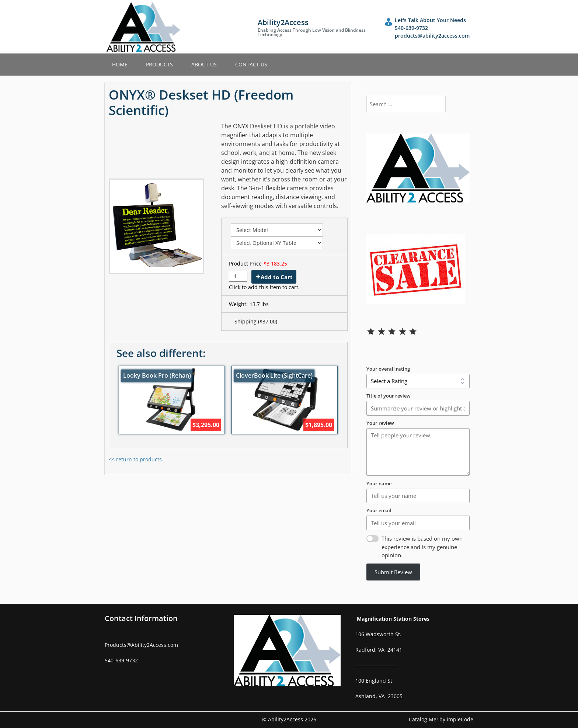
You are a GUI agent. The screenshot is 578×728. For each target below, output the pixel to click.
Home (120, 64)
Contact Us (251, 64)
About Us (204, 64)
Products (159, 64)
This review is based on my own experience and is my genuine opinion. (422, 547)
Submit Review (393, 572)
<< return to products (135, 459)
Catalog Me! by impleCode (441, 719)
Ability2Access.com (155, 645)
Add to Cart (277, 277)
